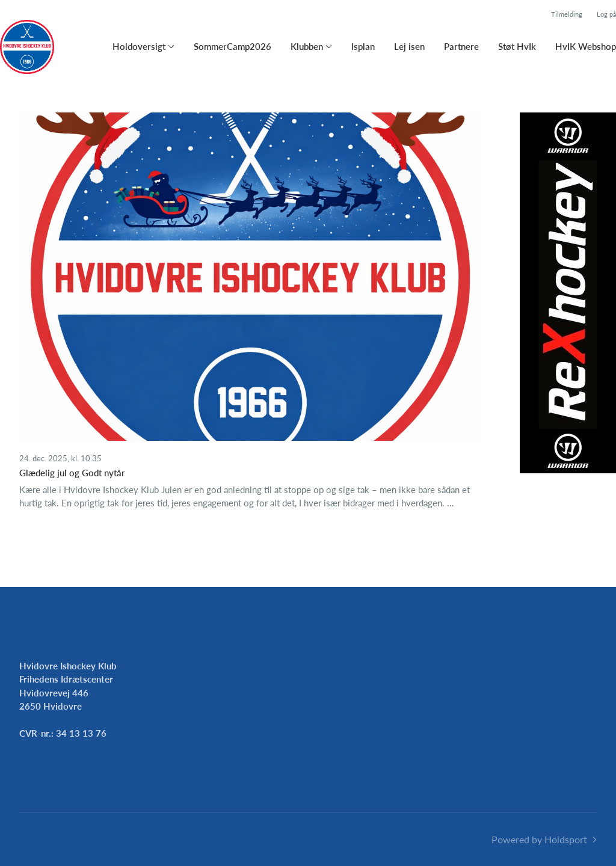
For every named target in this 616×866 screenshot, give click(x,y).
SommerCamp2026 (233, 46)
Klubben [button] (307, 46)
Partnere (461, 46)
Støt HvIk (517, 46)
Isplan (363, 46)
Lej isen (409, 46)
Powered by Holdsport (539, 839)
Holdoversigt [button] (139, 46)
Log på (606, 14)
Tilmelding (567, 14)
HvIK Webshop (586, 46)
